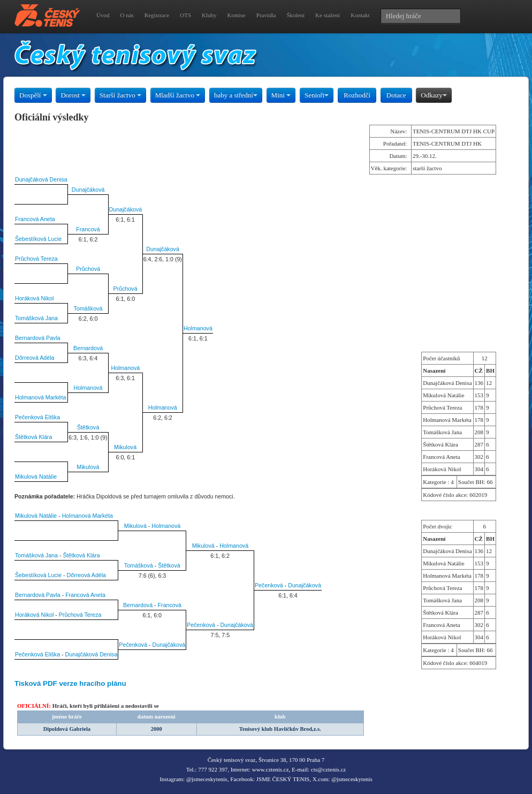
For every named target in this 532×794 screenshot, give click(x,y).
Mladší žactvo (178, 95)
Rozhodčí (357, 95)
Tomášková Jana (36, 318)
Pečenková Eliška (37, 417)
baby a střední (236, 95)
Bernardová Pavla (38, 338)
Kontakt (360, 15)
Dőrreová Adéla (35, 358)
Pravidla (266, 15)
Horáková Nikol (34, 298)
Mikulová (125, 447)
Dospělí (33, 95)
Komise (237, 15)
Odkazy (434, 95)
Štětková (88, 427)
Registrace (157, 15)
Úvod (103, 15)
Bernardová (88, 348)
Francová (88, 229)
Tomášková (88, 308)
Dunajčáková (88, 190)
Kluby (209, 15)
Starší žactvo (120, 95)
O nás (127, 15)
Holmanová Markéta (40, 397)
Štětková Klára (33, 437)
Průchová (88, 269)
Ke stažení (328, 15)
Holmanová (198, 328)
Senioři (317, 95)
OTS (185, 15)
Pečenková (269, 585)
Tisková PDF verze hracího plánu (70, 683)
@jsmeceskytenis (207, 779)
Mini (281, 95)
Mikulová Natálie (36, 477)
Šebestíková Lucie (38, 239)
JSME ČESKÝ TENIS (283, 779)
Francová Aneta (35, 219)
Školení (295, 15)
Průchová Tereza (36, 259)
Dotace (396, 95)
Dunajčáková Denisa (41, 179)
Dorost (73, 95)
